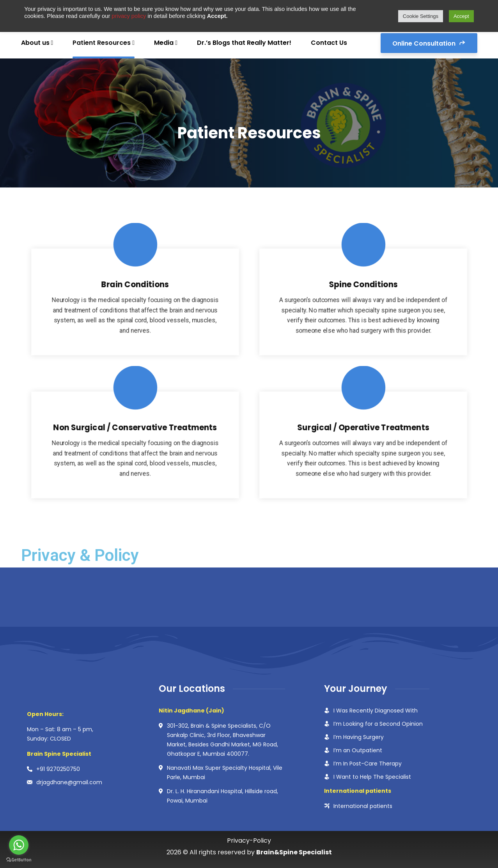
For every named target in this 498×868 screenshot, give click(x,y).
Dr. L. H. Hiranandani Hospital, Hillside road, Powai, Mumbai (222, 796)
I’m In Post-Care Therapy (368, 764)
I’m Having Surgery (359, 737)
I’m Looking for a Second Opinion (378, 724)
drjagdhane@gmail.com (69, 782)
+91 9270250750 (58, 769)
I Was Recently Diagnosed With (376, 711)
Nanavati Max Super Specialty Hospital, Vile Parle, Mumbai (225, 773)
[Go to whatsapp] (19, 845)
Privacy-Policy (249, 841)
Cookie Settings (421, 16)
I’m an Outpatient (358, 750)
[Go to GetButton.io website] (19, 860)
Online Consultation (429, 43)
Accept (461, 16)
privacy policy (129, 16)
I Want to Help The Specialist (372, 777)
